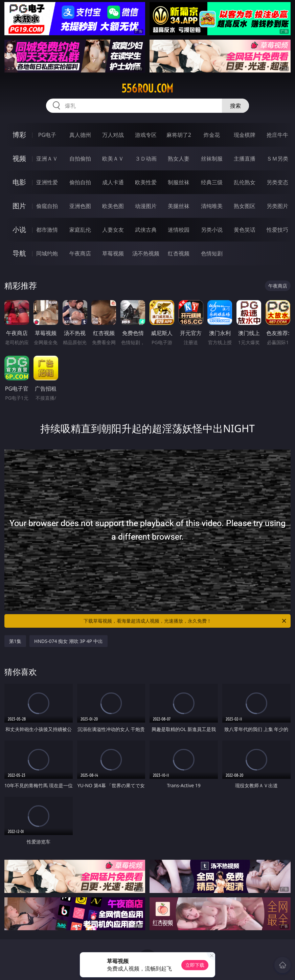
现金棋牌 (245, 135)
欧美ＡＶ (113, 159)
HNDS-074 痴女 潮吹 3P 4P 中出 (69, 641)
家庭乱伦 (80, 230)
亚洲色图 (80, 206)
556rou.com (147, 88)
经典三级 (212, 182)
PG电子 (47, 135)
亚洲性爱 (47, 182)
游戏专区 (146, 135)
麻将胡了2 (179, 135)
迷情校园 (179, 230)
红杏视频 (179, 253)
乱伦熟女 (245, 182)
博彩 (19, 135)
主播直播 (245, 159)
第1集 (15, 641)
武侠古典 (146, 230)
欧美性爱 (146, 182)
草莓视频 (113, 253)
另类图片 (277, 206)
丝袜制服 (212, 159)
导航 (19, 253)
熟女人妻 (179, 159)
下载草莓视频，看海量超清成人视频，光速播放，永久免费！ (185, 621)
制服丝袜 (179, 182)
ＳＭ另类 (277, 159)
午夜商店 (80, 253)
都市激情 (47, 230)
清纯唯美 (212, 206)
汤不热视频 (146, 253)
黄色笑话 (245, 230)
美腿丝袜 (179, 206)
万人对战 (113, 135)
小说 (19, 230)
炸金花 (212, 135)
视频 (19, 158)
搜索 (235, 106)
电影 (19, 182)
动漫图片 (146, 206)
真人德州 (80, 135)
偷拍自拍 (80, 182)
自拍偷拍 (80, 159)
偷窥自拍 (47, 206)
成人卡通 (113, 182)
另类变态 (277, 182)
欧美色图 (113, 206)
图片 (19, 206)
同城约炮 (47, 253)
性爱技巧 (277, 230)
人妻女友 (113, 230)
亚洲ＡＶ (47, 159)
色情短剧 (212, 253)
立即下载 (195, 965)
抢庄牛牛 (277, 135)
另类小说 (212, 230)
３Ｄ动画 (146, 159)
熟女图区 (245, 206)
